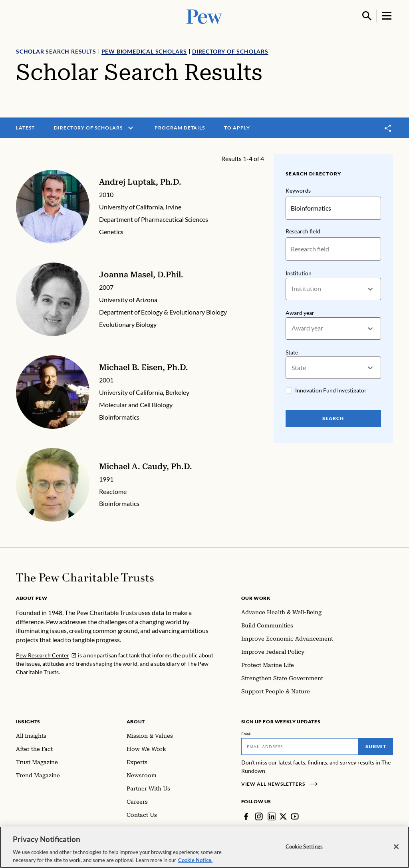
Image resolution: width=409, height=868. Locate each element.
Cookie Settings (304, 850)
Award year (300, 313)
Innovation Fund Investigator (331, 391)
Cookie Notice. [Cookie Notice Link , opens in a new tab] (195, 864)
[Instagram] (259, 816)
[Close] (396, 851)
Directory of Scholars (230, 51)
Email (247, 734)
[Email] (300, 747)
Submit (376, 746)
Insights (28, 722)
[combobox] (292, 289)
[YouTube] (295, 816)
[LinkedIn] (272, 816)
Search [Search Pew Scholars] (334, 419)
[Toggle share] (388, 128)
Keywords (298, 190)
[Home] (85, 577)
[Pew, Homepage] (204, 16)
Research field (303, 231)
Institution (299, 273)
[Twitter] (283, 816)
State (292, 352)
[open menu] (131, 128)
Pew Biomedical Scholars (144, 51)
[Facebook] (246, 816)
